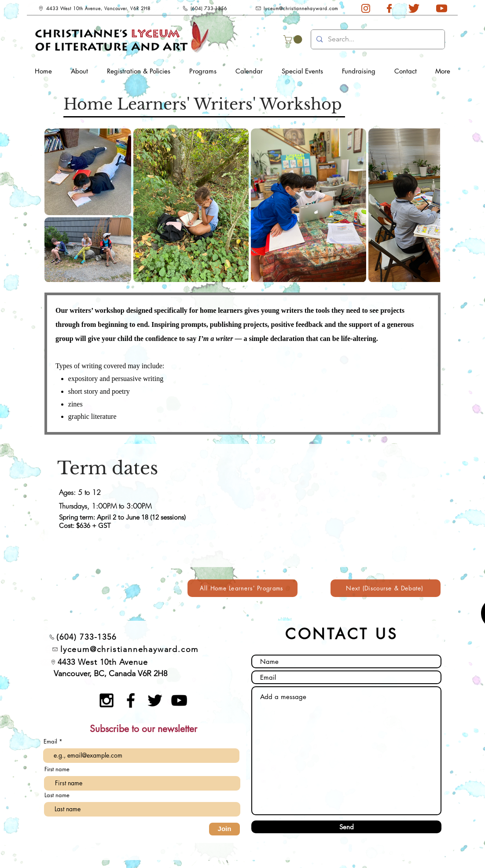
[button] (294, 39)
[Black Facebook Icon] (131, 700)
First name (57, 769)
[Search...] (377, 39)
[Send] (346, 827)
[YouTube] (179, 700)
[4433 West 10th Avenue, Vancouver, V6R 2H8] (94, 8)
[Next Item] (425, 205)
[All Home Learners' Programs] (242, 588)
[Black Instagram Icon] (107, 700)
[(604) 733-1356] (204, 8)
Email (51, 742)
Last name (57, 795)
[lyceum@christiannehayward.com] (297, 8)
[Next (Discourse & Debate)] (386, 588)
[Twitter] (155, 700)
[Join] (224, 829)
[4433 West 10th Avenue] (99, 662)
